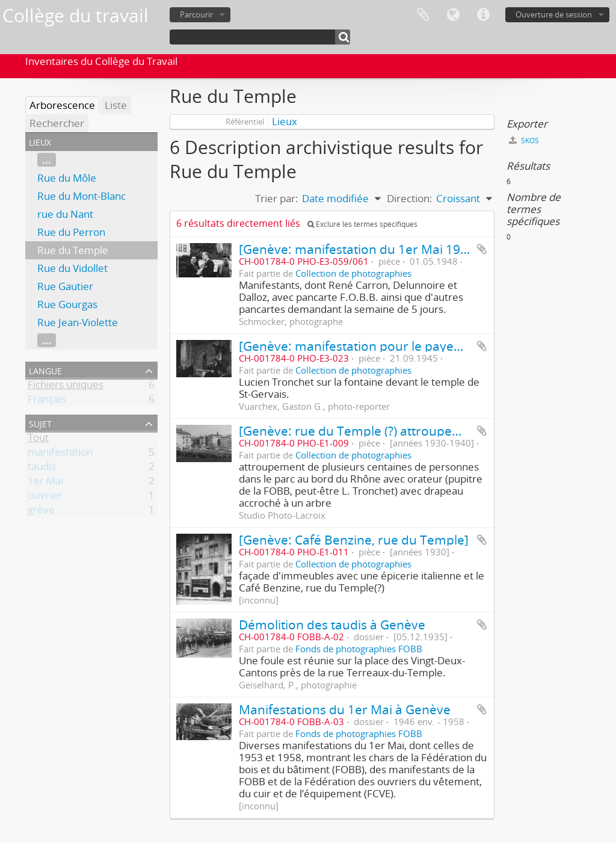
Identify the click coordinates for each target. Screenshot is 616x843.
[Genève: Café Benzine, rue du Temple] (354, 539)
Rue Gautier (65, 286)
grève (41, 512)
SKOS (524, 140)
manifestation (60, 454)
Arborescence (62, 105)
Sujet (40, 423)
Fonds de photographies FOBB (359, 649)
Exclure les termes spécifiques (362, 224)
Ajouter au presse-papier (482, 249)
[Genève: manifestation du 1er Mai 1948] (359, 249)
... (47, 160)
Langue (453, 15)
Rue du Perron (71, 232)
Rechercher (57, 123)
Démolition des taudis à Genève (332, 624)
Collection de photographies (353, 273)
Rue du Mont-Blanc (82, 196)
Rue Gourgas (67, 304)
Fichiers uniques (66, 387)
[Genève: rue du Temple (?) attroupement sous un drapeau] (414, 431)
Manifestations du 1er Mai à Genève (345, 709)
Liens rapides (483, 15)
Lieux (285, 121)
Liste (116, 105)
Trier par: (277, 198)
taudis (42, 468)
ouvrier (45, 497)
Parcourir (196, 14)
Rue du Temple (73, 250)
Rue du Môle (67, 178)
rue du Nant (65, 214)
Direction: (410, 198)
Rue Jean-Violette (78, 322)
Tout (38, 440)
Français (47, 401)
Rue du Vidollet (72, 268)
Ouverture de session (554, 14)
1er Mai (45, 483)
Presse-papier (423, 15)
